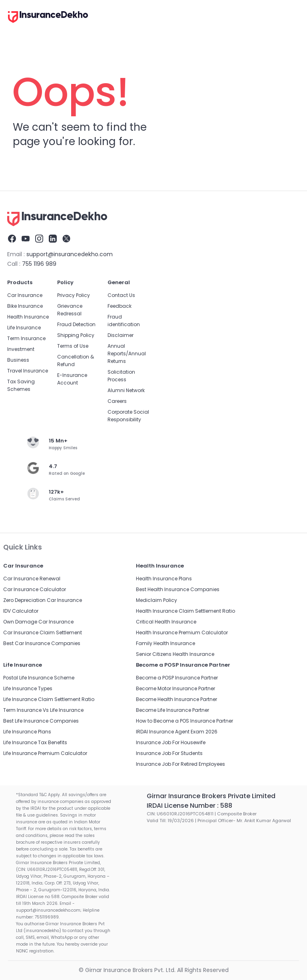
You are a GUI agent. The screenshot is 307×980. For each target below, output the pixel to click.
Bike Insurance (25, 306)
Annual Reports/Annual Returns (127, 354)
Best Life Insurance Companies (41, 721)
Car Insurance (25, 295)
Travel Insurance (28, 371)
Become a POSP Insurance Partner (177, 678)
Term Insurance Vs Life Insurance (43, 710)
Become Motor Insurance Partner (175, 688)
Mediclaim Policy (156, 600)
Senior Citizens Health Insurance (175, 654)
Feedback (120, 306)
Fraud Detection (76, 324)
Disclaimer (121, 335)
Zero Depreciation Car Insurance (43, 600)
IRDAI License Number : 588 (189, 806)
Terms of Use (73, 346)
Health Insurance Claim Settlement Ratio (185, 611)
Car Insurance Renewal (32, 579)
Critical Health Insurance (166, 622)
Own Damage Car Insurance (38, 622)
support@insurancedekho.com (70, 254)
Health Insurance (28, 317)
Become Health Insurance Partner (176, 699)
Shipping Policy (76, 335)
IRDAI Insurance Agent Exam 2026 (177, 732)
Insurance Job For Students (169, 753)
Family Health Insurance (165, 643)
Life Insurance (24, 328)
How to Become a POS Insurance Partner (184, 721)
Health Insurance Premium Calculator (182, 632)
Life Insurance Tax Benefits (35, 742)
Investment (21, 349)
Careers (117, 401)
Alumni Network (126, 390)
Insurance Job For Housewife (171, 742)
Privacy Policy (74, 295)
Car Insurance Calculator (35, 589)
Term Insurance (26, 338)
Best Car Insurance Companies (42, 643)
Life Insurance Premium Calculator (45, 753)
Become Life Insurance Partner (172, 710)
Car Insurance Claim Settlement (43, 632)
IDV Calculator (21, 611)
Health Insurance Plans (164, 579)
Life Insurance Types (28, 688)
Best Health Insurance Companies (178, 589)
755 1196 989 (39, 264)
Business (18, 360)
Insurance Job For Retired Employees (180, 764)
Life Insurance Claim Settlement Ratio (49, 699)
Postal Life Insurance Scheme (39, 678)
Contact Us (121, 295)
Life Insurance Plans (27, 732)
